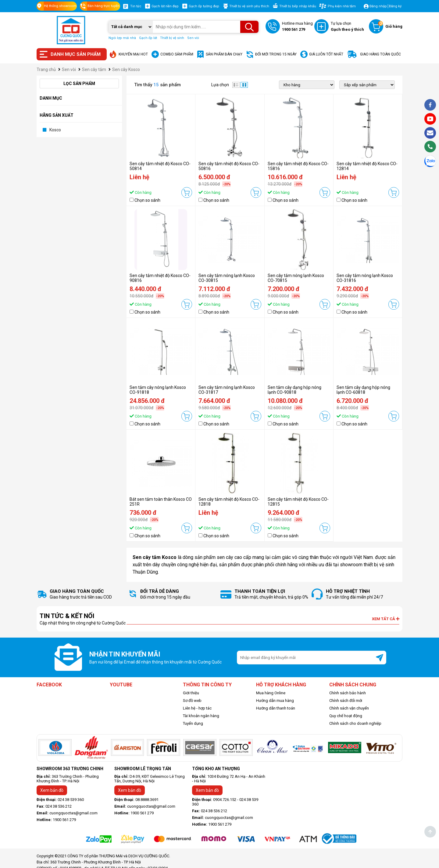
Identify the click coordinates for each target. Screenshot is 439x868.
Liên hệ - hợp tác (197, 708)
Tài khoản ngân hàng (201, 716)
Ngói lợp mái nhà (122, 38)
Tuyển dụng (193, 723)
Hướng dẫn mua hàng (275, 701)
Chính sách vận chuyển (349, 708)
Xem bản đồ (52, 790)
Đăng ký (395, 6)
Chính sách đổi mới (346, 701)
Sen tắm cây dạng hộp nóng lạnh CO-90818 (294, 390)
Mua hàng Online (271, 693)
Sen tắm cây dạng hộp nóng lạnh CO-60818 (363, 390)
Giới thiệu (191, 693)
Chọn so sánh (147, 200)
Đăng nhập (378, 6)
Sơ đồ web (192, 701)
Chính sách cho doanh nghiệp (355, 723)
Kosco (55, 130)
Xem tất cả (386, 619)
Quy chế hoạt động (346, 716)
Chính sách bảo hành (348, 693)
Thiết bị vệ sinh (172, 38)
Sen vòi (193, 38)
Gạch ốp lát (148, 38)
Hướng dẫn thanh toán (276, 708)
